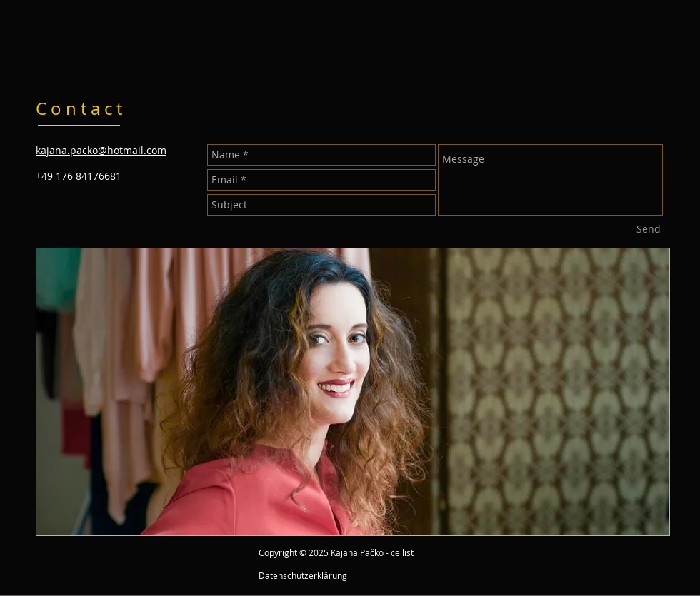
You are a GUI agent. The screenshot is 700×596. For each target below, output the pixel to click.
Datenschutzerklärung (303, 575)
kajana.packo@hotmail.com (101, 150)
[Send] (649, 229)
